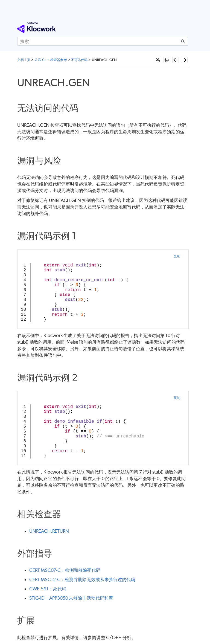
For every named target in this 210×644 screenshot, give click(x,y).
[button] (183, 41)
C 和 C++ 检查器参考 (51, 60)
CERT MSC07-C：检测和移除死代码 (65, 570)
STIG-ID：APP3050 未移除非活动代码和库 (71, 598)
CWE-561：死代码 (48, 589)
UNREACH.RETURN (49, 531)
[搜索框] (103, 41)
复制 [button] (177, 256)
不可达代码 (79, 60)
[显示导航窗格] (185, 27)
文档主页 (24, 60)
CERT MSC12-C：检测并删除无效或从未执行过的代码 (82, 579)
